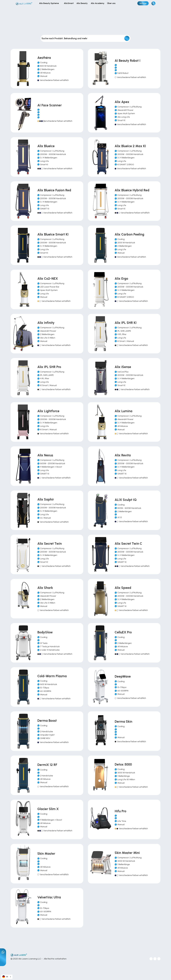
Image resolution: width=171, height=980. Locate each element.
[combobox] (7, 977)
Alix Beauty (82, 3)
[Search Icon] (153, 3)
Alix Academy (98, 3)
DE (5, 977)
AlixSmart (69, 3)
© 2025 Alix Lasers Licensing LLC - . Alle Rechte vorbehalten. (39, 959)
